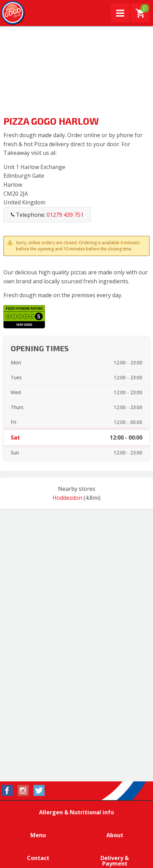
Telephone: (47, 215)
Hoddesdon (67, 498)
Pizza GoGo (13, 13)
